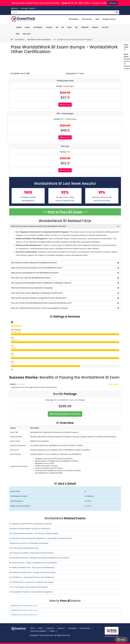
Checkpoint (38, 27)
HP (57, 27)
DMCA (53, 631)
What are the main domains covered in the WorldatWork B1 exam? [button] (39, 226)
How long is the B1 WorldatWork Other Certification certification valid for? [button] (41, 283)
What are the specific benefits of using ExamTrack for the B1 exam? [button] (39, 298)
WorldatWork (20, 40)
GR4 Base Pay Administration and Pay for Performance (30, 529)
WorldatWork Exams (66, 400)
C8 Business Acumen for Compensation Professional (29, 543)
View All (27, 34)
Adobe (19, 27)
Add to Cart (65, 105)
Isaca (70, 27)
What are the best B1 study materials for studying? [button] (32, 288)
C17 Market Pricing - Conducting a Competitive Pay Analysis (32, 582)
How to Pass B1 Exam (65, 212)
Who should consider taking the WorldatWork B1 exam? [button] (34, 263)
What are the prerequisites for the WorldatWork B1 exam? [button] (35, 273)
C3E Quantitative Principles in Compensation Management (31, 592)
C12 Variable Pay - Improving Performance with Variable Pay (32, 577)
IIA (63, 27)
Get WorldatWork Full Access (65, 414)
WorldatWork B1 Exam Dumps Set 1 (24, 606)
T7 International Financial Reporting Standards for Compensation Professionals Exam (41, 538)
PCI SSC (105, 27)
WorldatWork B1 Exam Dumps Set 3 (24, 615)
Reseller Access (109, 19)
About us (61, 628)
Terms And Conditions (38, 631)
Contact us (50, 628)
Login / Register (28, 8)
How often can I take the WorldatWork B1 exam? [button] (31, 278)
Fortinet (49, 27)
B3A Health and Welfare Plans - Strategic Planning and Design (32, 572)
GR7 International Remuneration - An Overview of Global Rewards (34, 533)
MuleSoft (85, 27)
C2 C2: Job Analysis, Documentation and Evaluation (29, 587)
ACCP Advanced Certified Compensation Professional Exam (32, 553)
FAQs (40, 628)
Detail (80, 74)
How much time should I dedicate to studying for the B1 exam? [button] (37, 293)
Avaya (27, 27)
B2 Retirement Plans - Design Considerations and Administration (33, 563)
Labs (97, 19)
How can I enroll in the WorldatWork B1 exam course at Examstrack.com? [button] (41, 303)
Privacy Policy (85, 628)
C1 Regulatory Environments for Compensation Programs (31, 524)
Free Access (87, 19)
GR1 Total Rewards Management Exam (24, 548)
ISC (77, 27)
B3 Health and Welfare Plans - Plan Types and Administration (32, 568)
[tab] (65, 226)
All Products (74, 19)
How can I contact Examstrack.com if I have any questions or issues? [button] (40, 308)
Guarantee (72, 628)
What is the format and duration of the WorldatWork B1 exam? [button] (37, 268)
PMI (18, 34)
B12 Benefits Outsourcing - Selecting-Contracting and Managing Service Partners (39, 558)
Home (15, 8)
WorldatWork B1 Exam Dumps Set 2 (24, 610)
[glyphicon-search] (117, 12)
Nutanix (95, 27)
